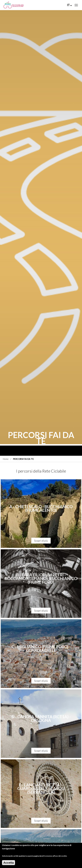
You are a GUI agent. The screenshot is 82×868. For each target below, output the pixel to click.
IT (69, 5)
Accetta (9, 863)
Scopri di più (41, 541)
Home (6, 459)
